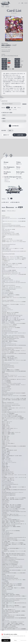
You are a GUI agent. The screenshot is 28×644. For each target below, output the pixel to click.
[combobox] (14, 115)
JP (19, 3)
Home (3, 7)
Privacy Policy (6, 637)
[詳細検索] (24, 104)
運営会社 (4, 211)
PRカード (7, 180)
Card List (7, 7)
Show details (24, 640)
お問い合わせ (6, 202)
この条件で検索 (20, 135)
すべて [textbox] (4, 115)
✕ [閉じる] (26, 632)
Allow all (6, 640)
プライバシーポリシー (11, 211)
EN (22, 3)
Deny (15, 640)
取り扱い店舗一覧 (16, 202)
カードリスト (7, 178)
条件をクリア (6, 135)
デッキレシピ (7, 182)
